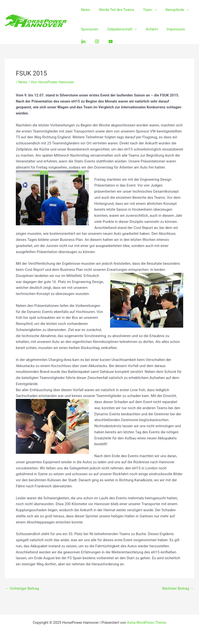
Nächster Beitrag (178, 589)
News (85, 10)
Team (144, 10)
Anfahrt (148, 29)
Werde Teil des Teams (114, 10)
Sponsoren (89, 29)
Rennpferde (170, 10)
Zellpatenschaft (118, 29)
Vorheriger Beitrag (22, 589)
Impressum (171, 29)
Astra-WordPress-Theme (147, 623)
